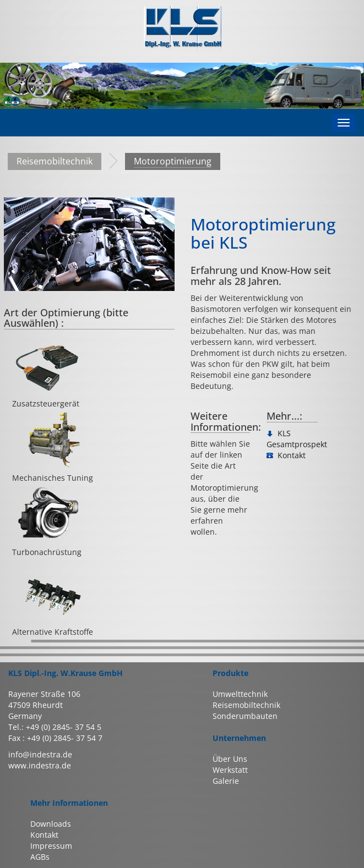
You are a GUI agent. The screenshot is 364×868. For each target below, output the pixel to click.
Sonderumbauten (245, 716)
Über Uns (230, 759)
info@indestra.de (40, 754)
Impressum (51, 846)
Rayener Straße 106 (44, 694)
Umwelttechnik (240, 694)
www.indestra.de (40, 765)
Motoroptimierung (173, 161)
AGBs (40, 857)
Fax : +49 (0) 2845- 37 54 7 (55, 738)
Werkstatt (230, 770)
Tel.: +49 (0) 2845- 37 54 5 (55, 727)
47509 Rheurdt (36, 705)
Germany (25, 716)
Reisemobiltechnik (55, 161)
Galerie (226, 781)
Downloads (51, 824)
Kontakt (44, 835)
